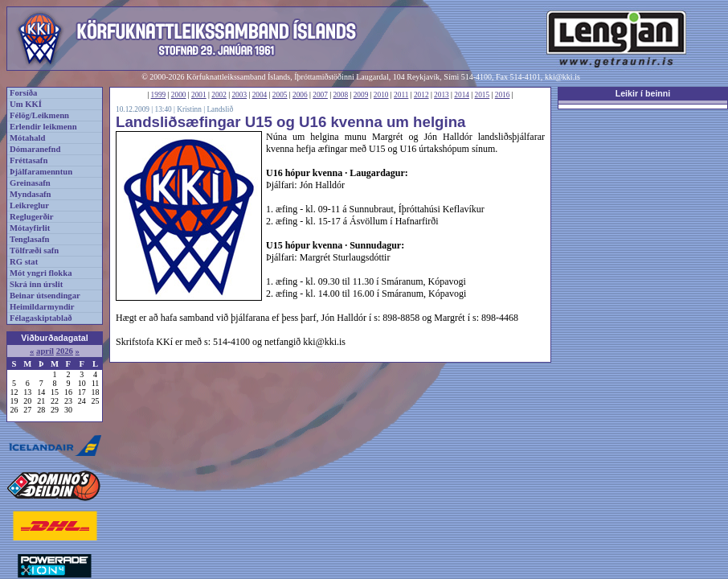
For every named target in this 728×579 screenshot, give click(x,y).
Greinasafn (30, 183)
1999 (159, 95)
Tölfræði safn (34, 250)
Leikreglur (29, 205)
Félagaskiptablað (41, 318)
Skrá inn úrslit (36, 284)
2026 (65, 351)
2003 (239, 95)
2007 (320, 95)
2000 (179, 95)
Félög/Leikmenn (39, 115)
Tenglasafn (29, 239)
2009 (361, 95)
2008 (340, 95)
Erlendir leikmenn (43, 127)
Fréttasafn (29, 160)
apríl (45, 351)
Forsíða (23, 93)
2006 (300, 95)
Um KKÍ (26, 104)
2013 (442, 95)
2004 (260, 95)
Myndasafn (31, 194)
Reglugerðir (31, 217)
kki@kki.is (562, 77)
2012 (421, 95)
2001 (199, 95)
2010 (381, 95)
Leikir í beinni (643, 93)
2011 (401, 95)
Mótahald (27, 138)
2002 (219, 95)
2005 (280, 95)
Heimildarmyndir (42, 307)
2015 (483, 95)
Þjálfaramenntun (41, 172)
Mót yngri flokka (41, 273)
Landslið (220, 109)
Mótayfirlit (30, 228)
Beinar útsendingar (45, 296)
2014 (462, 95)
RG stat (24, 262)
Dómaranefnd (35, 149)
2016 (503, 95)
